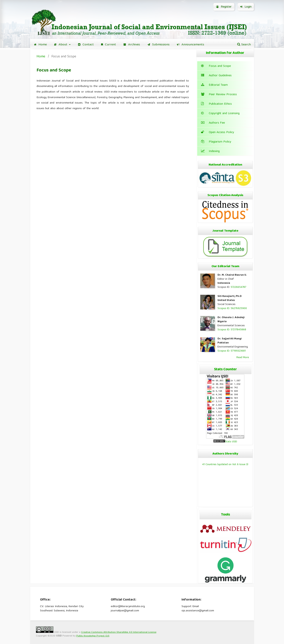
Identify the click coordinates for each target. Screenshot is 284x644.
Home (40, 45)
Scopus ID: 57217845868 (232, 330)
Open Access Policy (218, 133)
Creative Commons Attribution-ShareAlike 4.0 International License (119, 632)
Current (109, 45)
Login (246, 7)
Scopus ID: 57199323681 (232, 351)
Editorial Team (214, 85)
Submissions (159, 45)
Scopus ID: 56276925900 (232, 308)
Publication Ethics (216, 104)
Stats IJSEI (231, 442)
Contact (86, 45)
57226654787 (238, 287)
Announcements (191, 45)
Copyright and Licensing (220, 114)
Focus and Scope (216, 66)
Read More (243, 358)
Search (244, 45)
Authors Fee (213, 123)
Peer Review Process (219, 95)
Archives (132, 45)
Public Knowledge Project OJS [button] (93, 636)
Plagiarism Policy (216, 142)
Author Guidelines (216, 76)
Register (224, 7)
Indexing (210, 151)
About (61, 45)
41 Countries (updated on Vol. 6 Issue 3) (225, 465)
